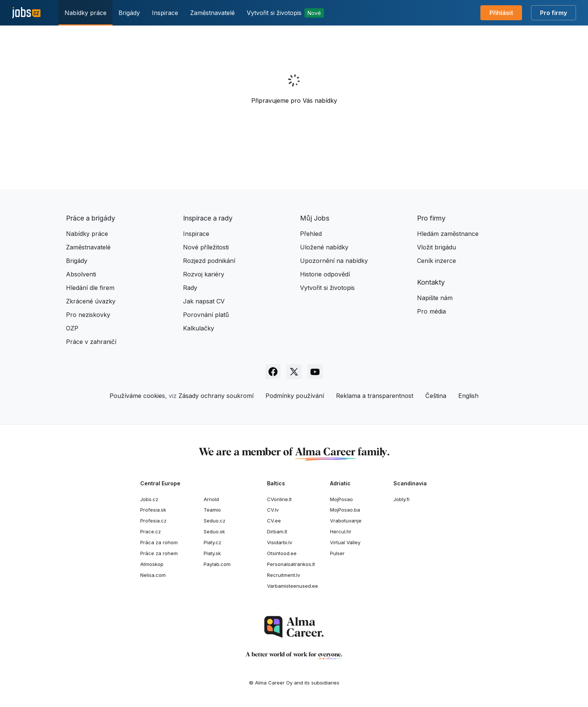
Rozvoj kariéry (204, 274)
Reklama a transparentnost (375, 396)
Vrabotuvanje (346, 521)
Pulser (337, 553)
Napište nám (435, 298)
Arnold (211, 499)
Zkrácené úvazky (91, 301)
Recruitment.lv (283, 575)
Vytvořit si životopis (285, 13)
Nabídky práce (85, 13)
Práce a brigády (91, 218)
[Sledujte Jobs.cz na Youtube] (315, 372)
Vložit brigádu (436, 247)
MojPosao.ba (345, 510)
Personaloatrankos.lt (291, 564)
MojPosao (341, 499)
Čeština (436, 396)
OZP (72, 328)
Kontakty (431, 282)
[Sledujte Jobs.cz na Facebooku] (273, 372)
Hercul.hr (341, 531)
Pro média (431, 311)
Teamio (212, 510)
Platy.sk (212, 553)
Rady (190, 288)
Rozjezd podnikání (209, 261)
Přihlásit (501, 13)
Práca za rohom (159, 542)
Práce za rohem (159, 553)
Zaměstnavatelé (212, 13)
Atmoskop (152, 564)
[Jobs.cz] (26, 13)
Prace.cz (151, 531)
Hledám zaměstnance (448, 234)
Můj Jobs (315, 218)
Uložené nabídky (324, 247)
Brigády (129, 13)
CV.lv (273, 510)
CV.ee (274, 521)
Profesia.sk (153, 510)
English (468, 396)
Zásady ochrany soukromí (216, 396)
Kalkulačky (199, 328)
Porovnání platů (206, 315)
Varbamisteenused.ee (292, 586)
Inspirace (165, 13)
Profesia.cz (153, 521)
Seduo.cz (214, 521)
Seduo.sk (214, 531)
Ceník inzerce (436, 261)
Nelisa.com (153, 575)
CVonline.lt (279, 499)
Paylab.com (217, 564)
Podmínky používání (295, 396)
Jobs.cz (149, 499)
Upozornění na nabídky (334, 261)
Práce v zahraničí (91, 342)
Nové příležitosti (206, 247)
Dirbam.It (277, 531)
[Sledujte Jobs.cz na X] (294, 372)
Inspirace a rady (208, 218)
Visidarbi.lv (280, 542)
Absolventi (81, 274)
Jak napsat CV (204, 301)
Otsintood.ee (282, 553)
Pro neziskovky (88, 315)
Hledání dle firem (90, 288)
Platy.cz (212, 542)
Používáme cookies (137, 396)
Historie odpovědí (325, 274)
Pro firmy (553, 13)
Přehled (311, 234)
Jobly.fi (401, 499)
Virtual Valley (345, 542)
